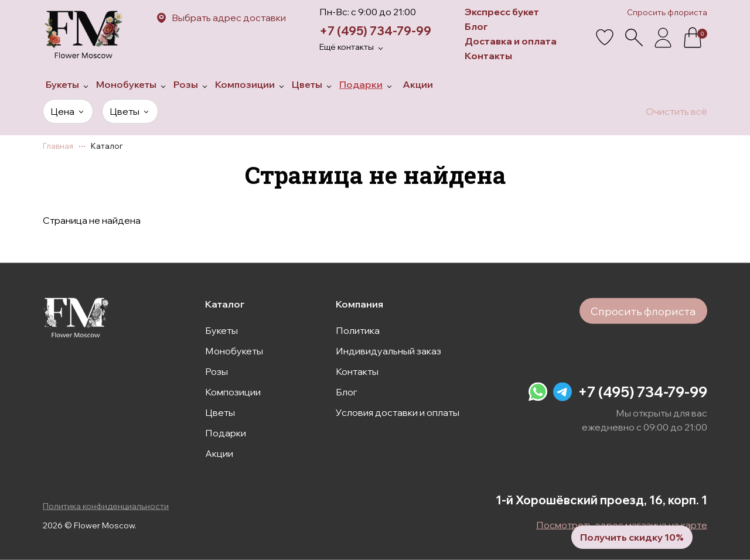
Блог (476, 26)
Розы (217, 371)
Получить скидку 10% (631, 537)
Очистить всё (676, 111)
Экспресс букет (502, 12)
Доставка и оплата (511, 41)
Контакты (488, 56)
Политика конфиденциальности (106, 506)
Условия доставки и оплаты (398, 412)
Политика (358, 330)
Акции (219, 453)
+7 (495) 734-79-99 (375, 31)
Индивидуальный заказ (388, 350)
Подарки (226, 432)
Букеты (221, 330)
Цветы (220, 412)
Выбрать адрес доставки (229, 18)
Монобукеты (234, 350)
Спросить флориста (667, 12)
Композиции (233, 391)
